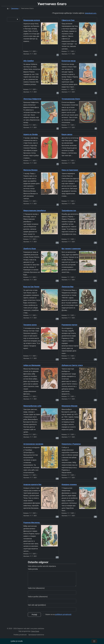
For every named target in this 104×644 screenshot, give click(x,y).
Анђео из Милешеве (32, 365)
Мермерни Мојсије (70, 406)
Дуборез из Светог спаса (72, 365)
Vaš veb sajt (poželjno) (37, 613)
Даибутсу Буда (30, 249)
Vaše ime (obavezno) (36, 596)
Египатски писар (69, 61)
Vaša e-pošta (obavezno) (38, 604)
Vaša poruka (33, 577)
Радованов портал (69, 325)
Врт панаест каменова (71, 249)
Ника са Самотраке (70, 170)
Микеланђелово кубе (32, 406)
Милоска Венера (30, 170)
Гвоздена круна (30, 325)
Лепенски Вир (68, 287)
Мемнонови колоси (32, 20)
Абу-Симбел (29, 61)
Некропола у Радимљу (71, 444)
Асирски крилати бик (32, 485)
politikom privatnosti (63, 622)
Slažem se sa (58, 622)
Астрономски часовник (33, 444)
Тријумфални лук (69, 211)
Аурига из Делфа (30, 134)
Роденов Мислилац (32, 523)
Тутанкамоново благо (71, 99)
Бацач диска (67, 134)
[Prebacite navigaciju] (94, 641)
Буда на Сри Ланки (31, 287)
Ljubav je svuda (17, 641)
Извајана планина (69, 485)
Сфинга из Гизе (68, 20)
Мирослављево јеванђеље (35, 211)
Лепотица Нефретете (32, 99)
